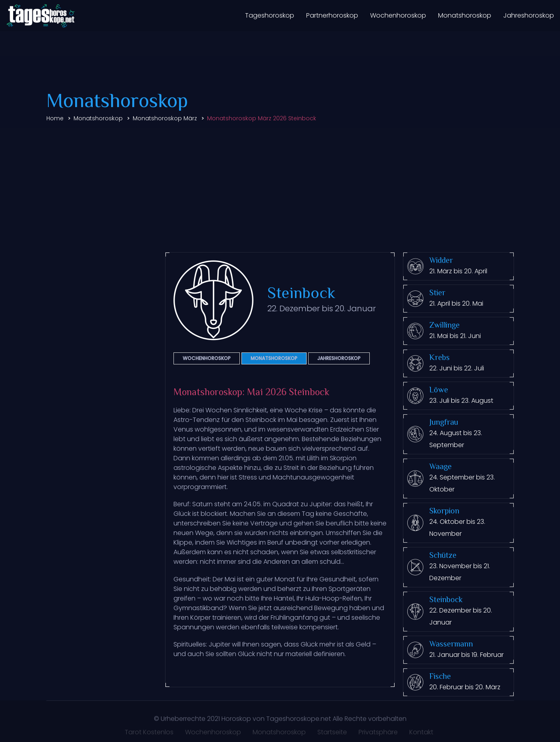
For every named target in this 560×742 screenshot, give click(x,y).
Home (55, 118)
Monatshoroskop (465, 15)
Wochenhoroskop (398, 15)
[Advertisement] (280, 188)
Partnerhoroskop (332, 15)
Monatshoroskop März (165, 118)
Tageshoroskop (270, 15)
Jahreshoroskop (529, 15)
